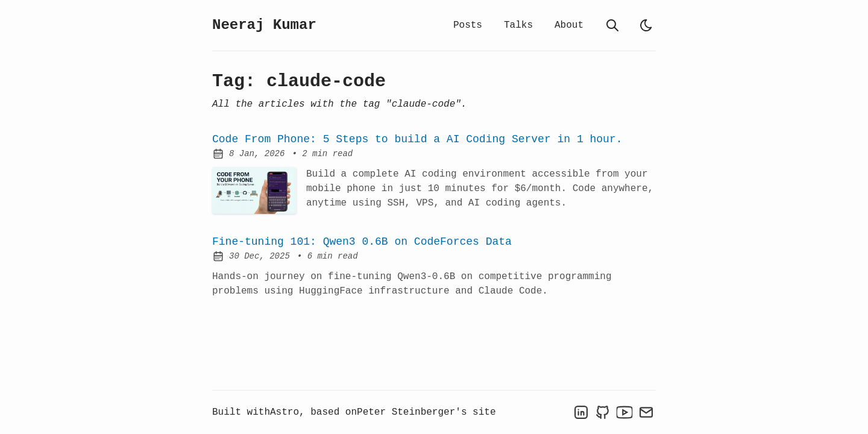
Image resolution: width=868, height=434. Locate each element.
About (569, 25)
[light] (646, 25)
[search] (612, 25)
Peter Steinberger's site (426, 412)
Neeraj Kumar (264, 25)
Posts (468, 25)
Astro (285, 412)
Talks (518, 25)
